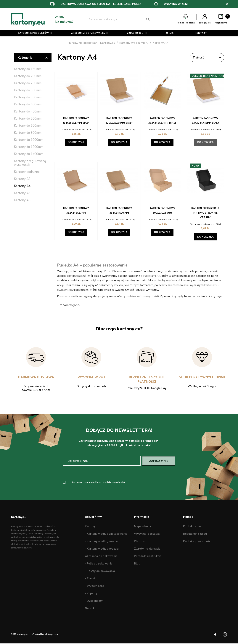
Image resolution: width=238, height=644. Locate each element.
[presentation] (94, 474)
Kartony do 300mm (28, 90)
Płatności (140, 542)
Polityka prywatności (197, 542)
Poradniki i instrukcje (148, 557)
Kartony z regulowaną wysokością (30, 163)
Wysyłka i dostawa (147, 534)
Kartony (90, 527)
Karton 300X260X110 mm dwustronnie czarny (205, 213)
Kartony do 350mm (28, 97)
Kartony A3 (22, 179)
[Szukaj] (119, 19)
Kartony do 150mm (28, 69)
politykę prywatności (114, 483)
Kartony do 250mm (28, 83)
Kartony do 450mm (28, 112)
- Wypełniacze (94, 587)
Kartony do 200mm (28, 76)
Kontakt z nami (193, 527)
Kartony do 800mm (28, 133)
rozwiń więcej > (70, 305)
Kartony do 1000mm (29, 140)
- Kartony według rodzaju (102, 549)
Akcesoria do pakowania (101, 557)
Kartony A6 (22, 200)
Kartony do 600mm (28, 126)
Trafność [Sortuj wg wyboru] (205, 58)
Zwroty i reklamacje (147, 549)
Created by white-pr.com (45, 635)
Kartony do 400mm (28, 105)
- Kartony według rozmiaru (103, 542)
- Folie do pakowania (99, 564)
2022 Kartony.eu (20, 635)
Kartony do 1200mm (29, 147)
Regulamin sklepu (195, 534)
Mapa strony (143, 527)
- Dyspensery (94, 602)
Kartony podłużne (27, 172)
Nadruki (90, 609)
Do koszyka (76, 142)
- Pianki (90, 579)
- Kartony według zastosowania (106, 534)
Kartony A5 (22, 193)
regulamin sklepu (92, 483)
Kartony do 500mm (28, 119)
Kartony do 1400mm (29, 154)
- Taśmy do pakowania (100, 572)
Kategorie (33, 58)
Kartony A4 (22, 186)
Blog (137, 564)
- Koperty (91, 594)
